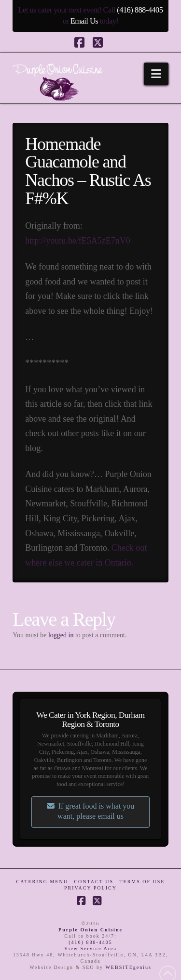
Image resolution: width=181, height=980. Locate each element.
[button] (156, 74)
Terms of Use (142, 882)
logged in (61, 635)
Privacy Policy (90, 888)
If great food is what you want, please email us (91, 811)
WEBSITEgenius (128, 967)
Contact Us (94, 882)
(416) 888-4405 (140, 10)
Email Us (84, 21)
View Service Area (90, 948)
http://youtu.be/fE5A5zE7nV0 (77, 241)
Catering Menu (42, 882)
